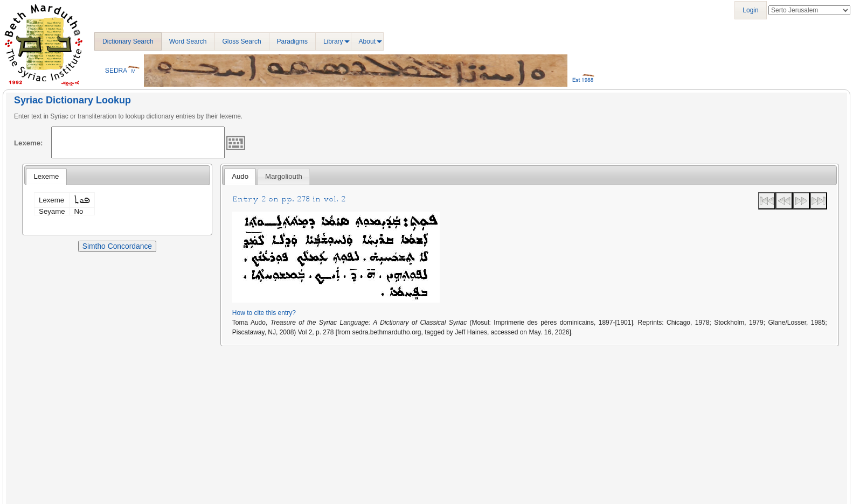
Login (750, 10)
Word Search (188, 41)
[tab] (46, 177)
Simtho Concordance (117, 246)
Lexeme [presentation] (46, 176)
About (367, 41)
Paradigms (292, 41)
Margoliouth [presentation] (284, 176)
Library (333, 41)
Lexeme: (29, 143)
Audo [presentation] (240, 176)
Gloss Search (242, 41)
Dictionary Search (128, 41)
